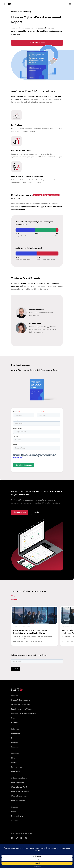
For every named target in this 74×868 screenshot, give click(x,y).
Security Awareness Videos (21, 709)
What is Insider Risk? (19, 787)
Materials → (16, 600)
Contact (14, 821)
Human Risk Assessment (20, 700)
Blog (13, 758)
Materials (15, 763)
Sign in (36, 512)
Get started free (20, 512)
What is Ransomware (19, 796)
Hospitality (15, 743)
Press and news (17, 816)
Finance (14, 738)
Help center (16, 772)
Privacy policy (16, 833)
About (14, 812)
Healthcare (15, 734)
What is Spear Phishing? (20, 791)
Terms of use (28, 833)
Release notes (16, 767)
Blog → (14, 596)
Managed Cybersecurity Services (24, 713)
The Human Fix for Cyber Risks (24, 627)
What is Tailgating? (18, 801)
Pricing (14, 718)
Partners (14, 722)
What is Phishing (17, 783)
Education (15, 747)
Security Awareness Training (22, 705)
